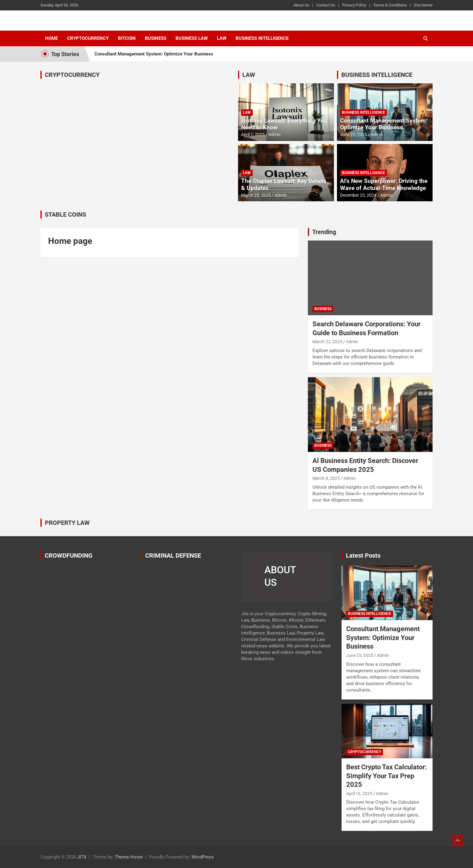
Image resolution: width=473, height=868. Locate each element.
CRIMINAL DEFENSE (173, 555)
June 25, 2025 (354, 135)
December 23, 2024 (358, 195)
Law (222, 38)
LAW (249, 75)
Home (51, 38)
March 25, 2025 (256, 195)
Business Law (192, 38)
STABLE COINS (65, 214)
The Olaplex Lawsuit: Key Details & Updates (284, 184)
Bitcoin (127, 38)
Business (156, 38)
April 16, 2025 (359, 794)
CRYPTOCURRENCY (72, 75)
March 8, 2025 (326, 478)
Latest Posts (363, 555)
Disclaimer (423, 5)
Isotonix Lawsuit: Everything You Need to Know (284, 124)
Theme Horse (129, 857)
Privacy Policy (354, 5)
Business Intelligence (262, 38)
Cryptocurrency (88, 38)
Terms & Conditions (390, 5)
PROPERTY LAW (67, 523)
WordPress (203, 857)
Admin (274, 135)
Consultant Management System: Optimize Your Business (154, 54)
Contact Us (326, 5)
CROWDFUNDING (69, 555)
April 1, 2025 (253, 135)
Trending (324, 232)
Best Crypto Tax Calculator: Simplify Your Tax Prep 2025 (386, 776)
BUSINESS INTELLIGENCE (377, 75)
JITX (82, 857)
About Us (301, 5)
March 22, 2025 (327, 342)
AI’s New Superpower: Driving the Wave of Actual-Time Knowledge (384, 184)
